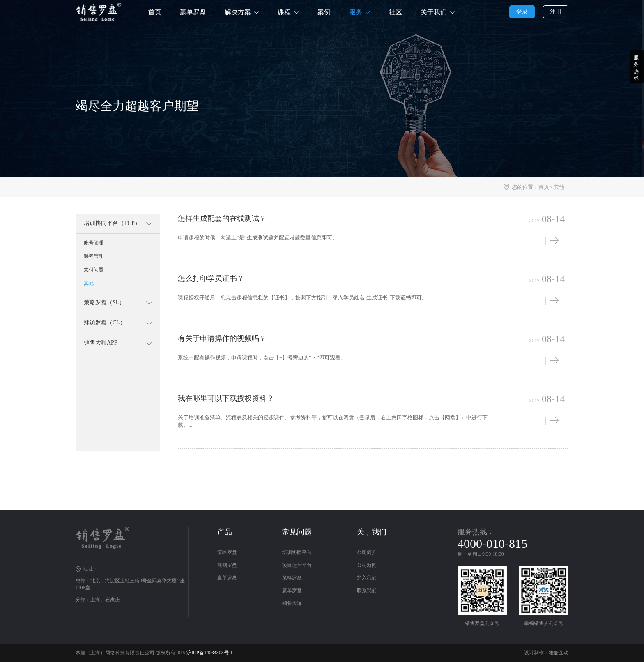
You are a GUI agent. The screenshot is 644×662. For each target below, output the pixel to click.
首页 (155, 12)
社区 (396, 12)
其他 (559, 187)
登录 (522, 12)
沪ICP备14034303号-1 (210, 653)
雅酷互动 (559, 653)
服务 (356, 12)
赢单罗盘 (193, 12)
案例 (324, 12)
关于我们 (434, 12)
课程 (284, 12)
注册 (556, 12)
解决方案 (238, 12)
